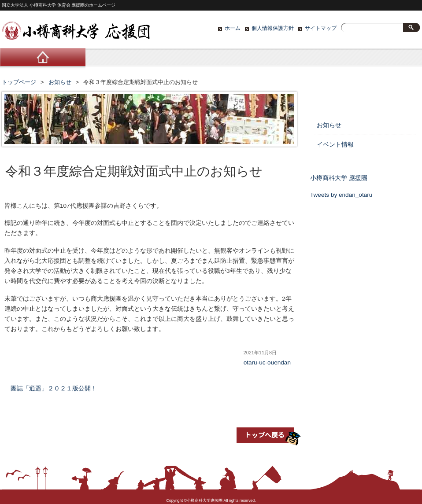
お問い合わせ (378, 59)
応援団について (127, 59)
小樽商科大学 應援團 (339, 178)
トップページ (19, 82)
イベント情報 (335, 145)
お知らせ (60, 82)
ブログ (295, 59)
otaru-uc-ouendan (267, 362)
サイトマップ (321, 28)
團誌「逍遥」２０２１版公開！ (54, 388)
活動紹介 (211, 59)
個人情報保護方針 (273, 28)
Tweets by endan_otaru (341, 195)
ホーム (233, 28)
